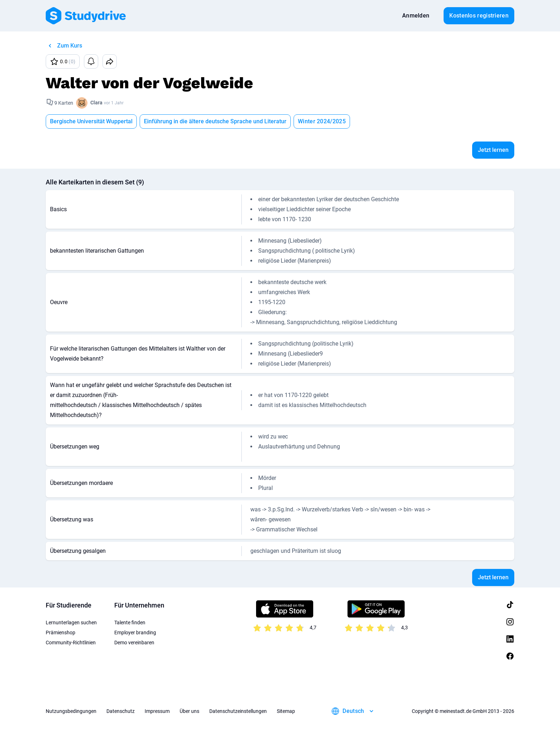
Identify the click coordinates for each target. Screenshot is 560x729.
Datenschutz (121, 711)
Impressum (157, 711)
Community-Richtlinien (71, 643)
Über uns (189, 711)
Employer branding (135, 633)
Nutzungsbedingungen (71, 711)
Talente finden (130, 623)
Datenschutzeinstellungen (238, 711)
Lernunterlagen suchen (71, 623)
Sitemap (286, 711)
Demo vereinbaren (134, 643)
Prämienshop (61, 633)
